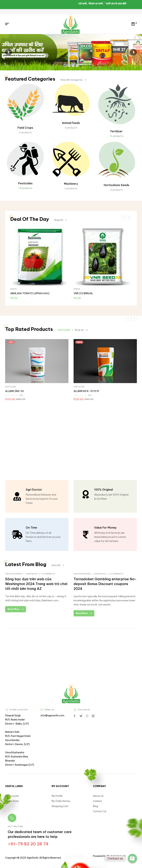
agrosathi (32, 574)
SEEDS (14, 289)
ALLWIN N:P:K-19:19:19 (86, 391)
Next (129, 217)
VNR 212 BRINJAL (83, 293)
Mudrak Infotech (116, 856)
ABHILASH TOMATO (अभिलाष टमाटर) (30, 293)
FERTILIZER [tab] (64, 330)
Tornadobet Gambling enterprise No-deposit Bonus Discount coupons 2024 (105, 584)
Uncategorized (14, 574)
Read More (16, 609)
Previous (123, 217)
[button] (73, 80)
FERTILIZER (11, 387)
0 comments (48, 574)
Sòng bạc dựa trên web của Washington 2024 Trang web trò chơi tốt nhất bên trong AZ (36, 584)
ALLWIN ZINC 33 (14, 391)
